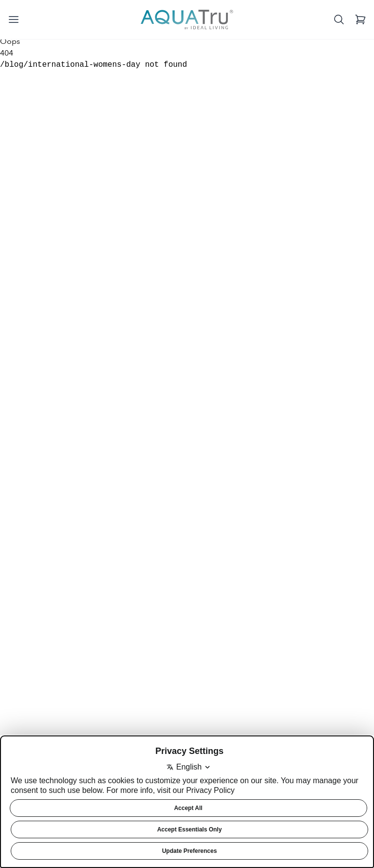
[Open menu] (14, 19)
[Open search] (339, 19)
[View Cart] (360, 19)
